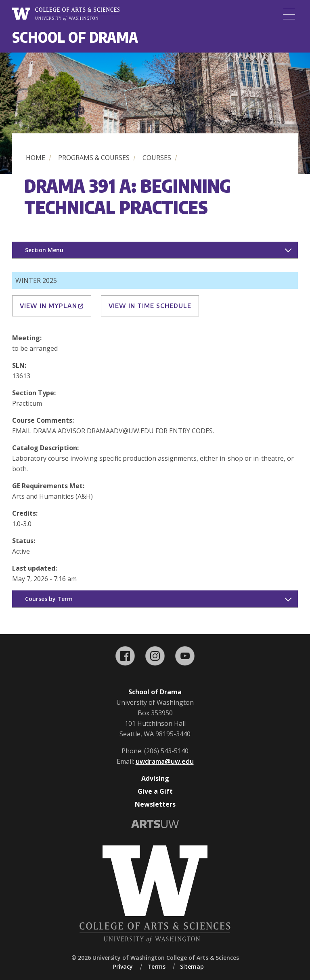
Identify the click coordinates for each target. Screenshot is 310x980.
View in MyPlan (52, 306)
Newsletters (155, 804)
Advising (155, 778)
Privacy (123, 966)
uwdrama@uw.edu (165, 761)
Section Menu (44, 250)
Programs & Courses (94, 158)
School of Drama (75, 37)
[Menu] (289, 14)
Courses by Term (49, 599)
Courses (157, 158)
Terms (156, 966)
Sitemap (192, 966)
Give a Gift (155, 791)
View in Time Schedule (150, 306)
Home (36, 158)
